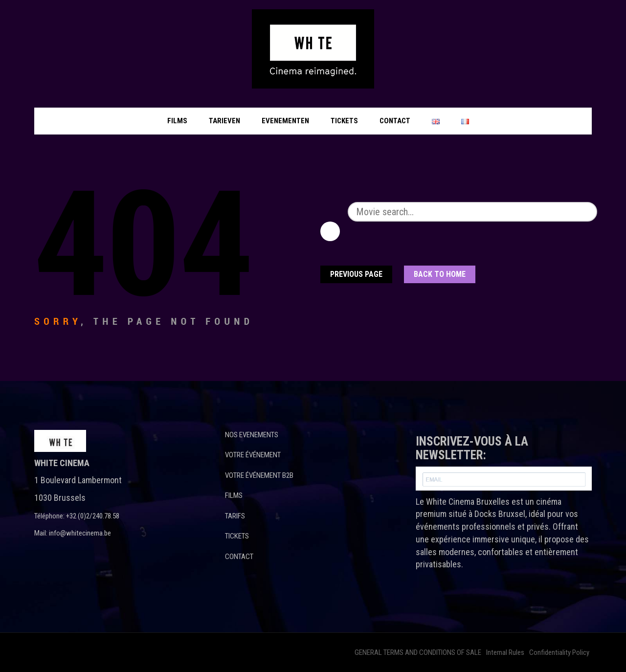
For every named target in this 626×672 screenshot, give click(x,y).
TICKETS (237, 536)
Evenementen (285, 121)
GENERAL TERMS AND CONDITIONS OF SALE (418, 652)
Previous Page (356, 274)
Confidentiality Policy (559, 652)
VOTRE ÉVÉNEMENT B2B (259, 475)
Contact (395, 121)
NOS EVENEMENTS (252, 435)
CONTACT (239, 557)
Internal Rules (505, 652)
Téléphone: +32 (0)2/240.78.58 (77, 516)
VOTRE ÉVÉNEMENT (253, 455)
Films (177, 121)
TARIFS (235, 516)
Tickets (344, 121)
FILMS (234, 495)
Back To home (440, 274)
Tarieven (224, 121)
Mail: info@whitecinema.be (73, 533)
